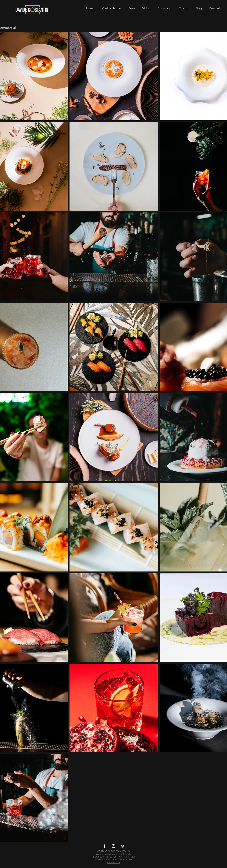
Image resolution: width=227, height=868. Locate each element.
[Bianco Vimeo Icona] (122, 846)
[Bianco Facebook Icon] (104, 846)
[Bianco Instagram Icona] (113, 846)
